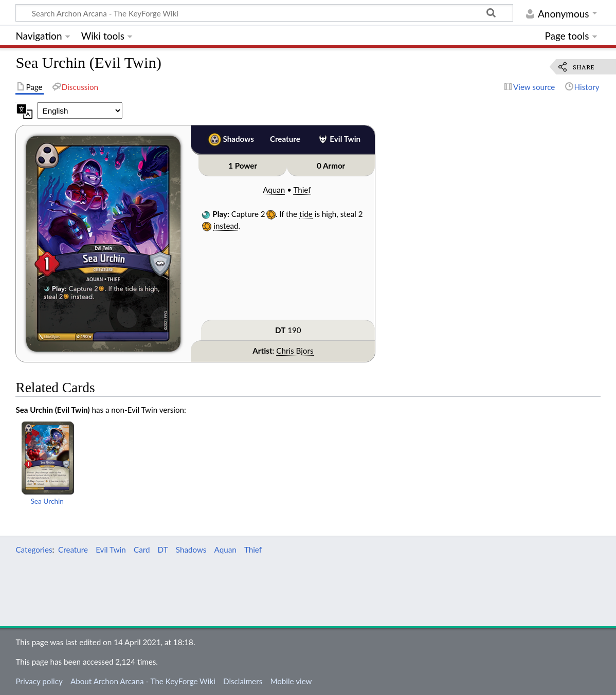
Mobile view (291, 681)
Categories (34, 550)
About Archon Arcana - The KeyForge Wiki (143, 681)
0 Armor (331, 166)
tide (306, 214)
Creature (285, 139)
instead (226, 226)
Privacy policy (39, 681)
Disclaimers (243, 681)
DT (280, 330)
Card (142, 550)
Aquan (274, 190)
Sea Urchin (47, 501)
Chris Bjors (295, 351)
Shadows (239, 139)
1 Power (243, 166)
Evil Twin (345, 139)
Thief (302, 190)
